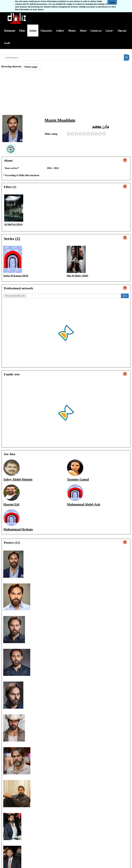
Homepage (10, 31)
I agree (112, 2)
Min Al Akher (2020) (77, 276)
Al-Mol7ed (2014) (13, 224)
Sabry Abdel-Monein (18, 479)
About (83, 31)
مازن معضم (101, 126)
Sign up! (122, 31)
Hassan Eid (11, 504)
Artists (33, 31)
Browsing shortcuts (11, 66)
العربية (7, 43)
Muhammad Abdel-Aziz (84, 504)
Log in (110, 31)
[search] (127, 58)
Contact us (96, 31)
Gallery (60, 31)
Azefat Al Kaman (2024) (16, 276)
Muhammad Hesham (18, 529)
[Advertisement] (66, 93)
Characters (46, 31)
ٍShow (125, 296)
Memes (72, 31)
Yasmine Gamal (78, 479)
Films (22, 31)
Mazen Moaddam (60, 120)
